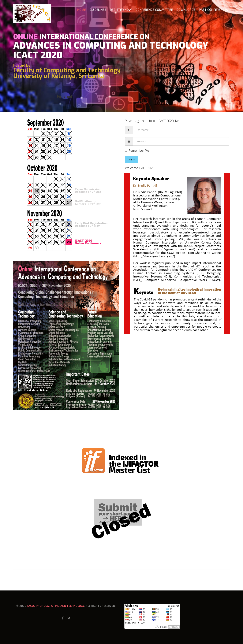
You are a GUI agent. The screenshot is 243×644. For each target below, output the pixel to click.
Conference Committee (154, 10)
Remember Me (137, 151)
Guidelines (98, 10)
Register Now (121, 10)
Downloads (186, 10)
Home (82, 10)
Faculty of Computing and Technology (56, 606)
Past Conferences (213, 10)
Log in (131, 159)
